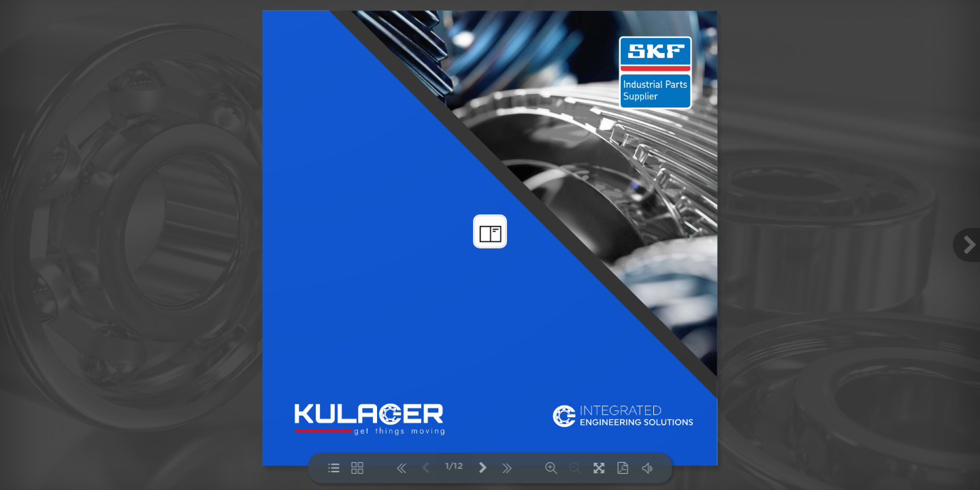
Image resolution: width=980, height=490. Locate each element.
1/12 (455, 467)
